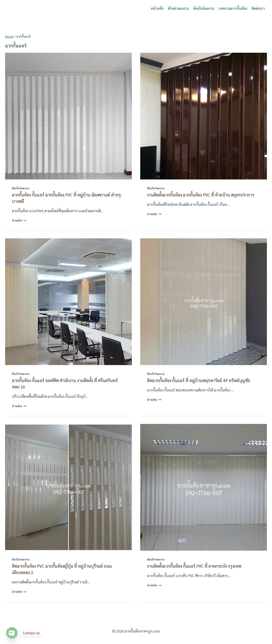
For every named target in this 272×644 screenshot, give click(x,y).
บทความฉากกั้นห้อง (233, 8)
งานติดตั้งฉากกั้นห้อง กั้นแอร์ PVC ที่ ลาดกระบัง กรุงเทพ (194, 566)
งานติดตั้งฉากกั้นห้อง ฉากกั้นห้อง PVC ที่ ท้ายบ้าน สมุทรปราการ (201, 195)
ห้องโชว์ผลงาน (204, 8)
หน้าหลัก (157, 8)
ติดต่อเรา (258, 8)
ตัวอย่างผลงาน (178, 8)
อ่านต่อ (19, 220)
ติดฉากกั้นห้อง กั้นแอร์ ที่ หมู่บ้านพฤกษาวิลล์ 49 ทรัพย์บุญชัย (199, 380)
